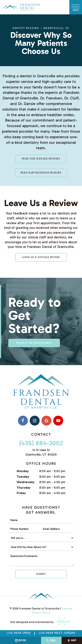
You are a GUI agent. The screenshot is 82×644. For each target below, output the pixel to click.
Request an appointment (34, 343)
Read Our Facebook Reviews (41, 173)
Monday (23, 471)
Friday (21, 493)
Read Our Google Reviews (41, 159)
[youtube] (58, 421)
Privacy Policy (41, 612)
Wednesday (26, 482)
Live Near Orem (19, 633)
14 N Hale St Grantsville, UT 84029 (41, 452)
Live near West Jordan (57, 633)
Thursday (24, 488)
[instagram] (35, 421)
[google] (46, 421)
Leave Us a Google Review (41, 257)
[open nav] (76, 7)
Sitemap (67, 608)
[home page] (21, 7)
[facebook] (23, 421)
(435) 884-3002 (41, 443)
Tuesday (23, 477)
